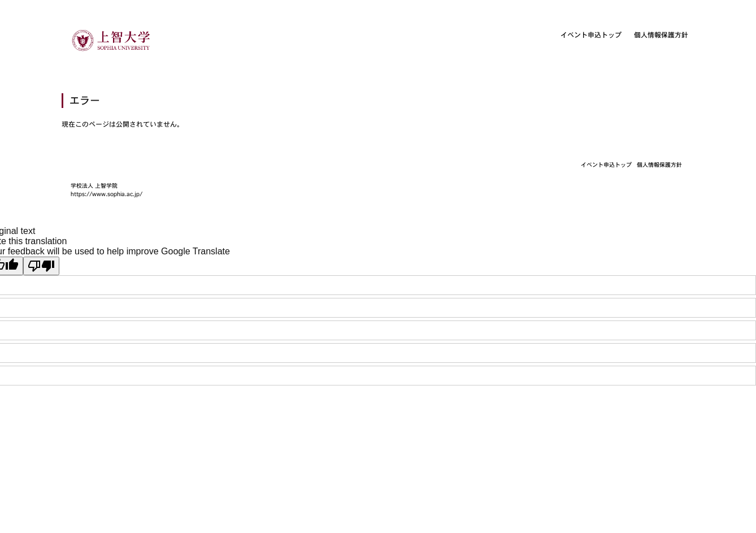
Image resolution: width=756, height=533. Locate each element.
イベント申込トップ (591, 35)
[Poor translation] (41, 266)
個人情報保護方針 (661, 35)
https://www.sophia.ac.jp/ (107, 194)
